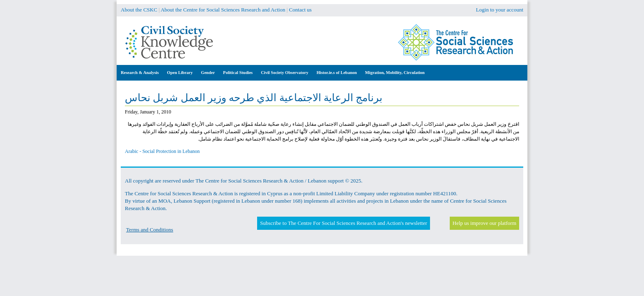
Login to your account (500, 10)
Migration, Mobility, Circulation (395, 73)
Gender (208, 73)
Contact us (300, 10)
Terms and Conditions (150, 230)
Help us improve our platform (484, 223)
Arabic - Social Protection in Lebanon (162, 151)
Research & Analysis (140, 73)
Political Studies (238, 73)
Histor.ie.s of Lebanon (337, 73)
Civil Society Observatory (284, 73)
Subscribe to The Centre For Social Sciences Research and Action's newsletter (343, 223)
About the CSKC (139, 10)
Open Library (180, 73)
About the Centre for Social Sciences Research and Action (223, 10)
